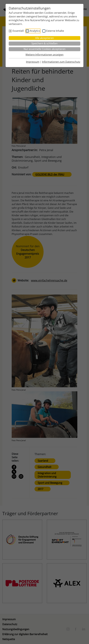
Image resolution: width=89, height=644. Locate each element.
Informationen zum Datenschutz (61, 62)
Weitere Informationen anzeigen (44, 55)
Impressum (33, 62)
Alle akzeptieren (44, 38)
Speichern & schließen (44, 43)
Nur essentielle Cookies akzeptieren (45, 49)
